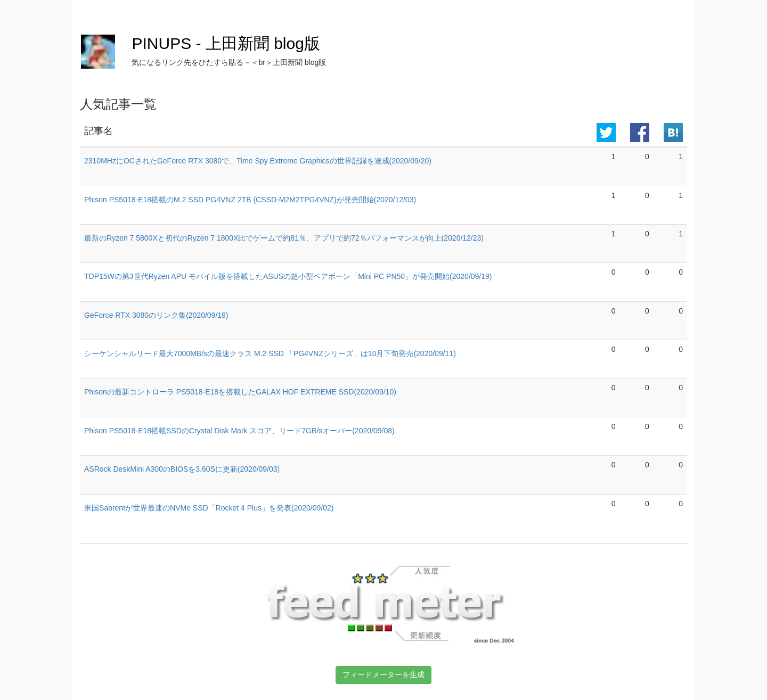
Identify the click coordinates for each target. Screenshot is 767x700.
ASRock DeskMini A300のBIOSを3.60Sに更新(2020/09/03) (182, 469)
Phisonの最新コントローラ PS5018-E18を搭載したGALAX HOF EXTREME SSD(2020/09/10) (240, 392)
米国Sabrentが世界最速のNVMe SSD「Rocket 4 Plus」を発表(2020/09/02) (209, 508)
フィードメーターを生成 (383, 674)
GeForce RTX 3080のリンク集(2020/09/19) (156, 315)
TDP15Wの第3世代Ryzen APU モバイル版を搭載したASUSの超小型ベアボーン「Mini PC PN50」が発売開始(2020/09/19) (288, 276)
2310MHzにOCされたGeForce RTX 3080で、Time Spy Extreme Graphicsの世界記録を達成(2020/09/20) (258, 161)
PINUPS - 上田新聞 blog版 (226, 43)
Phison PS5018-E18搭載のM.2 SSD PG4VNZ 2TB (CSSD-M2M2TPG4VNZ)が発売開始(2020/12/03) (250, 200)
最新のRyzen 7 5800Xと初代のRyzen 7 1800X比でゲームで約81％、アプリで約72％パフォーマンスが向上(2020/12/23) (284, 238)
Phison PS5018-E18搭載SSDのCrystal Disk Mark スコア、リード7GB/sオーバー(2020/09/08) (239, 431)
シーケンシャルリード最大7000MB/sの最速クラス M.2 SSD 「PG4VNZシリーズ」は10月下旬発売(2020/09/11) (270, 353)
